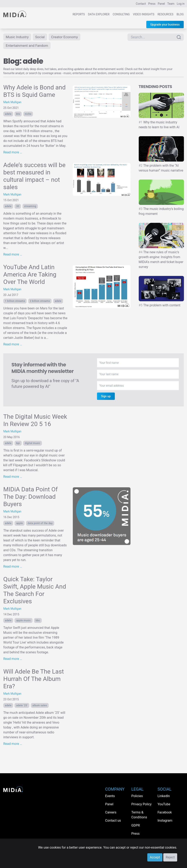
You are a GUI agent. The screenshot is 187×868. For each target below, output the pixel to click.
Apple (19, 524)
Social (41, 37)
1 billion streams (15, 302)
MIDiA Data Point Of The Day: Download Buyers (30, 497)
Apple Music (23, 621)
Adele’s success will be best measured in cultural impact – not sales (34, 177)
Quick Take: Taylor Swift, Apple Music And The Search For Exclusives (35, 591)
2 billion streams (40, 302)
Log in (181, 4)
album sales (40, 706)
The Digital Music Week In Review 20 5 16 (35, 421)
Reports (79, 14)
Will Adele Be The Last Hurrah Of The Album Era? (34, 680)
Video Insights (144, 14)
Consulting (121, 14)
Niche (28, 115)
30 (18, 207)
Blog (180, 14)
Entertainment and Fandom (28, 46)
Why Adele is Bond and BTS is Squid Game (34, 92)
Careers (111, 812)
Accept (155, 857)
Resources (166, 14)
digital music (33, 444)
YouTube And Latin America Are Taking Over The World (30, 275)
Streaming (30, 207)
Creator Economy (67, 37)
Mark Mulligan (12, 103)
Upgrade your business (165, 25)
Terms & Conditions (139, 815)
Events (110, 796)
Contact (141, 4)
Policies (137, 796)
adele (8, 115)
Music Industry (18, 37)
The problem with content (160, 306)
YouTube (164, 804)
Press (152, 4)
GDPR (136, 825)
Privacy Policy (141, 804)
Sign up (106, 397)
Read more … (13, 153)
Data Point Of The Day (40, 524)
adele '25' (22, 706)
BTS (18, 115)
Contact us (113, 821)
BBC (38, 621)
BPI (18, 444)
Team (171, 4)
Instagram (165, 821)
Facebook (165, 812)
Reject (170, 857)
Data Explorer (99, 14)
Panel (161, 4)
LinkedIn (164, 796)
